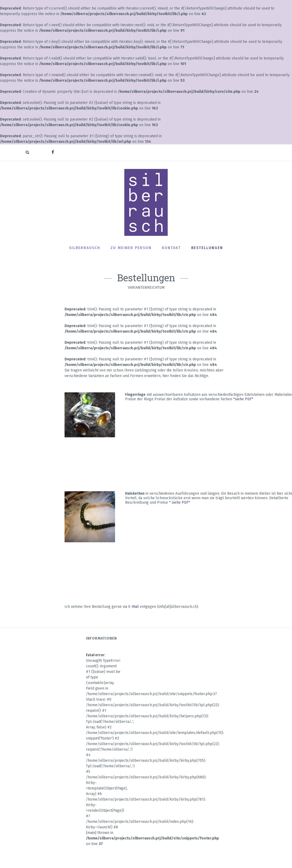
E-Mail (134, 607)
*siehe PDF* (243, 399)
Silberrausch (85, 248)
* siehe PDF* (179, 502)
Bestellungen (207, 248)
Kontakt (171, 248)
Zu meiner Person (131, 248)
